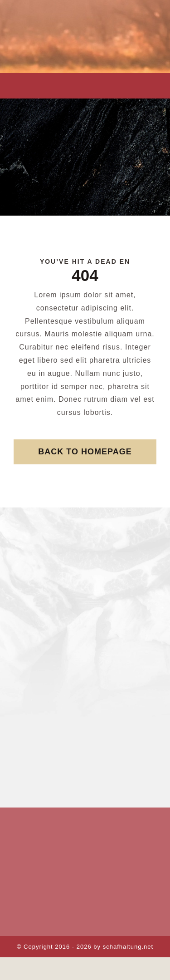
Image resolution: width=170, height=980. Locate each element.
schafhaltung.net (128, 947)
